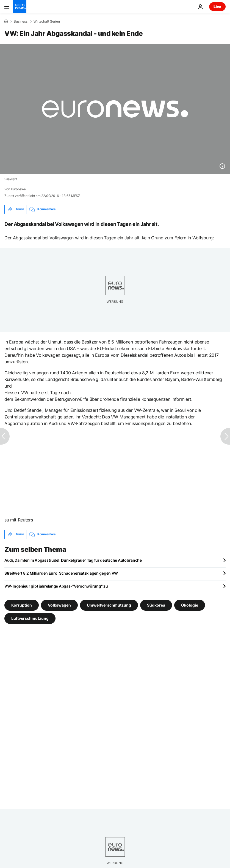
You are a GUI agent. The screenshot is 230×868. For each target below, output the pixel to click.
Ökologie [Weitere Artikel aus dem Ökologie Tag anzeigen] (190, 605)
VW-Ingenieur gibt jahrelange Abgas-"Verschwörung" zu (56, 586)
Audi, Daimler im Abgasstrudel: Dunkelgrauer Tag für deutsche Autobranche (73, 560)
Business (21, 21)
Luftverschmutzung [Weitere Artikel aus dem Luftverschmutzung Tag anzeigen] (30, 618)
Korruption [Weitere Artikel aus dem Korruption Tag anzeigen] (22, 605)
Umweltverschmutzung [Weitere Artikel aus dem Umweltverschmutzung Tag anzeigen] (109, 605)
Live (217, 6)
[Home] (6, 21)
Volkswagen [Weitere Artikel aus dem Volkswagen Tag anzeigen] (59, 605)
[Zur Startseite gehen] (20, 7)
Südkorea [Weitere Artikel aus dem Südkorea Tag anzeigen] (156, 605)
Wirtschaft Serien (47, 21)
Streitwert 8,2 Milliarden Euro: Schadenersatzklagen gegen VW (61, 573)
